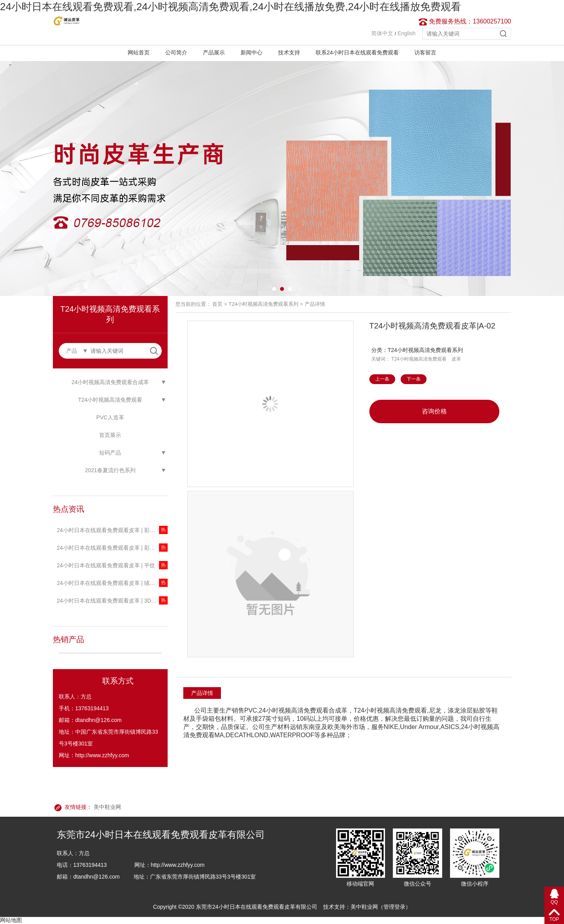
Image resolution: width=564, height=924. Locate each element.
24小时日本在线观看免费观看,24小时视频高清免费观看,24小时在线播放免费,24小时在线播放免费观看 (230, 7)
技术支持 (289, 52)
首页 (217, 304)
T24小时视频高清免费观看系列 (264, 304)
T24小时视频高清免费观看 (110, 400)
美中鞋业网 (107, 807)
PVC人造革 (110, 417)
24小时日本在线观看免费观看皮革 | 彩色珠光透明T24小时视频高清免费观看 (112, 530)
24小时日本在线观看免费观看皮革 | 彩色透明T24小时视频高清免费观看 (112, 548)
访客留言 (425, 52)
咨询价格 (434, 411)
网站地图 (11, 920)
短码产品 (110, 453)
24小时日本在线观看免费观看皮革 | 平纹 (106, 565)
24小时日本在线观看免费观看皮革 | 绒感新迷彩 (112, 583)
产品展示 (214, 52)
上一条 (382, 379)
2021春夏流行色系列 (110, 470)
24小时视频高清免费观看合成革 (110, 382)
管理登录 (394, 907)
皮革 (456, 359)
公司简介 (176, 52)
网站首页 (139, 52)
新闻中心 (251, 52)
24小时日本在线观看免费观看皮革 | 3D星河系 (112, 601)
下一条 (414, 379)
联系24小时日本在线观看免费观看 (357, 52)
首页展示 (110, 435)
